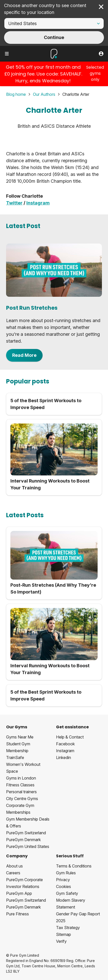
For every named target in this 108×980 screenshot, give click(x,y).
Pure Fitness (17, 914)
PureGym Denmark (23, 840)
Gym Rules (66, 873)
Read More (24, 355)
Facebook (65, 744)
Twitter (14, 203)
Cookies (64, 886)
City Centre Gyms (22, 799)
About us (14, 866)
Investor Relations (23, 886)
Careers (13, 873)
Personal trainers (21, 792)
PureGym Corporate (24, 880)
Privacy (63, 880)
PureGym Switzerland (26, 833)
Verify (61, 941)
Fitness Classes (20, 785)
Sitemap (64, 934)
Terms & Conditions (74, 866)
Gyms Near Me (20, 737)
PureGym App (19, 893)
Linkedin (64, 757)
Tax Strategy (68, 928)
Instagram (38, 203)
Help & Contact (70, 737)
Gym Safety (67, 893)
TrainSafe (15, 757)
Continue (54, 37)
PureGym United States (28, 846)
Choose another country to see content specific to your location (45, 9)
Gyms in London (21, 778)
